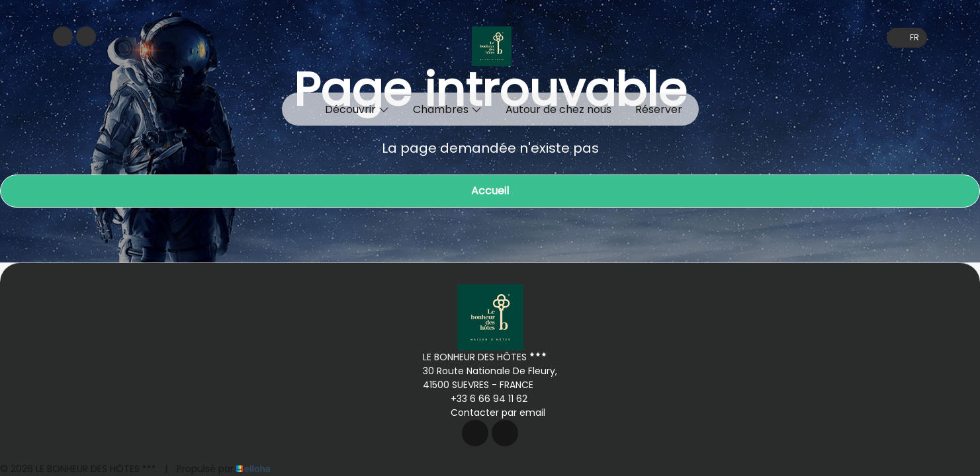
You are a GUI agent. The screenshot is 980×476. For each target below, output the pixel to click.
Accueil (490, 191)
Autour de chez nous (558, 109)
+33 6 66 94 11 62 (481, 399)
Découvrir (357, 109)
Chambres (447, 109)
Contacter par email (490, 413)
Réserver (659, 109)
